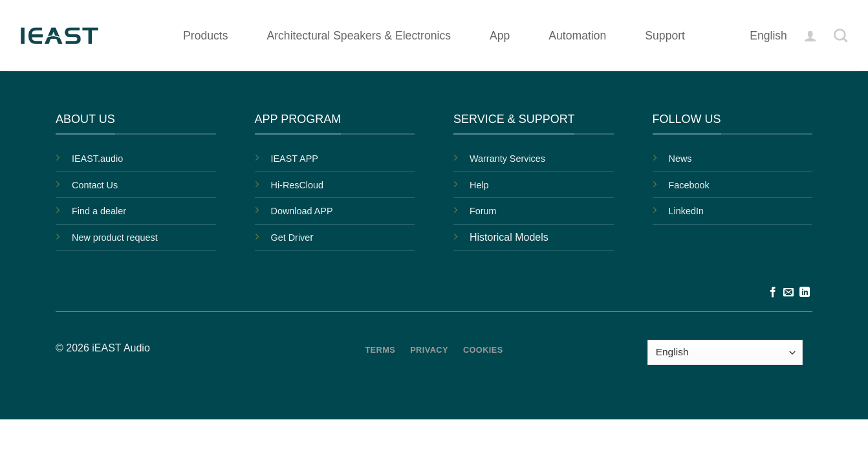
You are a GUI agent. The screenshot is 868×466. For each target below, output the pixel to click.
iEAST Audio (121, 348)
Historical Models (509, 237)
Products (205, 36)
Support (665, 36)
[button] (810, 36)
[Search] (841, 35)
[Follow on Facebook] (773, 293)
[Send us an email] (788, 293)
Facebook (689, 185)
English (768, 36)
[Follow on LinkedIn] (805, 293)
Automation (577, 36)
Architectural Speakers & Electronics (359, 36)
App (500, 36)
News (680, 159)
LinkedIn (686, 211)
